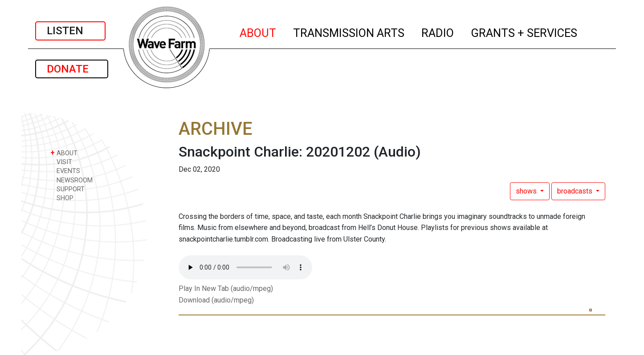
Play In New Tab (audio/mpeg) (226, 288)
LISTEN (70, 31)
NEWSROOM (71, 180)
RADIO (438, 32)
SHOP (62, 198)
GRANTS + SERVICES (524, 32)
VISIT (61, 162)
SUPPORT (67, 189)
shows (527, 191)
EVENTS (65, 171)
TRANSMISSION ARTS (349, 32)
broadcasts (576, 191)
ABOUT (258, 32)
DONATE (72, 69)
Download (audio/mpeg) (216, 300)
